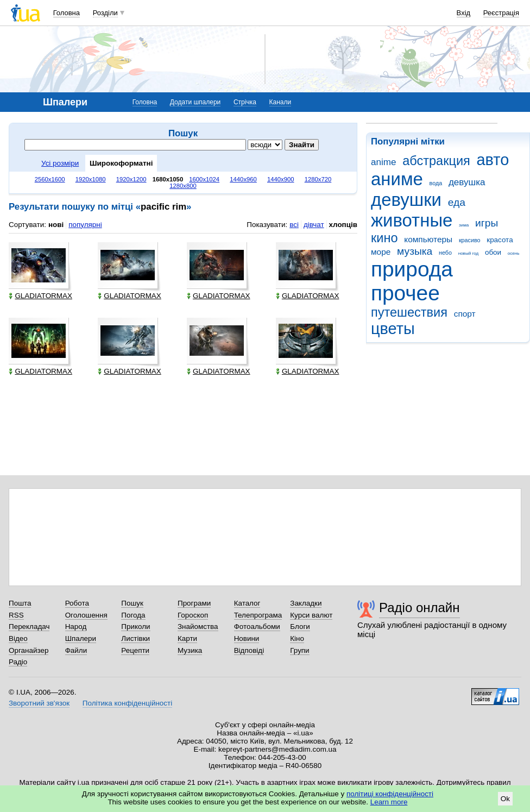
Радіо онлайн (419, 608)
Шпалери (81, 638)
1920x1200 (131, 179)
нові (56, 225)
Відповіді (249, 650)
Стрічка (245, 102)
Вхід (464, 13)
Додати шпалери (195, 102)
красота (500, 240)
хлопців (343, 225)
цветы (393, 329)
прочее (405, 293)
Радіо (18, 662)
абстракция (436, 161)
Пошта (20, 603)
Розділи (105, 13)
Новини (247, 638)
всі (294, 225)
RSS (16, 615)
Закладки (306, 603)
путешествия (409, 312)
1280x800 (183, 186)
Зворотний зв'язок (39, 703)
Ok (505, 799)
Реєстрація (501, 13)
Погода (133, 615)
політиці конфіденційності (390, 794)
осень (514, 253)
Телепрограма (258, 615)
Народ (76, 627)
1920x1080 (91, 179)
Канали (280, 102)
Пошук (132, 603)
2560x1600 (50, 179)
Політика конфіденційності (127, 703)
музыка (415, 251)
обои (493, 252)
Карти (187, 638)
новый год (468, 253)
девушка (467, 182)
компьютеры (428, 239)
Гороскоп (193, 615)
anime (383, 162)
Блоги (300, 627)
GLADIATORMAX (40, 296)
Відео (18, 638)
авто (493, 160)
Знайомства (198, 627)
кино (384, 238)
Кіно (297, 638)
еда (457, 202)
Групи (299, 650)
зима (464, 225)
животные (412, 220)
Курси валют (311, 615)
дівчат (314, 225)
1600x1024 (204, 179)
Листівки (135, 638)
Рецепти (135, 650)
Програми (194, 603)
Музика (190, 650)
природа (412, 269)
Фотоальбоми (257, 627)
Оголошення (86, 615)
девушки (406, 200)
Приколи (135, 627)
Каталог (247, 603)
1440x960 (243, 179)
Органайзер (29, 650)
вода (436, 183)
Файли (76, 650)
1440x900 (281, 179)
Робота (77, 603)
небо (445, 253)
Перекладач (29, 627)
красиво (470, 240)
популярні (85, 225)
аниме (397, 179)
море (381, 252)
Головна (67, 13)
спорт (465, 314)
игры (487, 223)
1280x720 (318, 179)
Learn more (389, 802)
